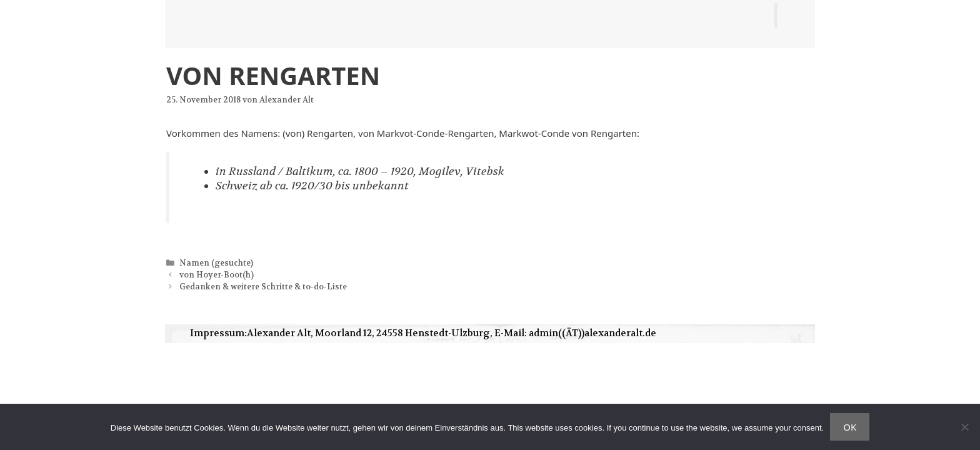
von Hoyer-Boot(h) (217, 275)
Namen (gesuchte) (216, 263)
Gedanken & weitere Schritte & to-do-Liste (263, 287)
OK (850, 427)
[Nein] (964, 427)
